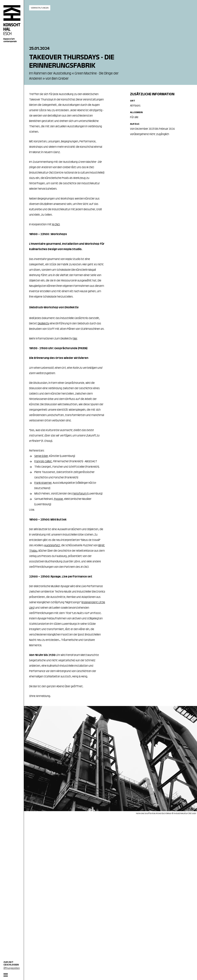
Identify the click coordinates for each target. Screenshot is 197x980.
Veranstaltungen (40, 8)
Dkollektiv (43, 324)
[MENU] (12, 975)
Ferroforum (80, 494)
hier (75, 339)
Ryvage (59, 499)
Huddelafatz (52, 546)
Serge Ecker (41, 456)
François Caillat (43, 462)
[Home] (12, 24)
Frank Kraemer (43, 483)
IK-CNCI (56, 225)
